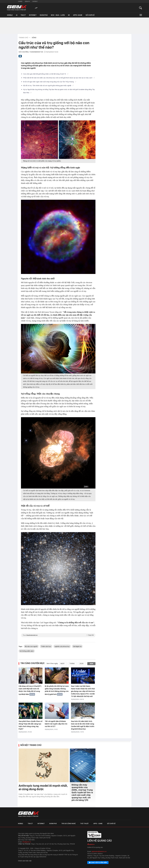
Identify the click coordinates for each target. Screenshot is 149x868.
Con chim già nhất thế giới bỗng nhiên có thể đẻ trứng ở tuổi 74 (46, 74)
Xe (69, 15)
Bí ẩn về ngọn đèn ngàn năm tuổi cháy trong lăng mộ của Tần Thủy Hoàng (50, 82)
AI (17, 15)
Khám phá (44, 15)
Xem (91, 664)
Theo (58, 635)
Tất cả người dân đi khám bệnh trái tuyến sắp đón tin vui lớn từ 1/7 (56, 724)
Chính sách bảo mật (25, 861)
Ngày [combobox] (63, 664)
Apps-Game (78, 15)
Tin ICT (23, 15)
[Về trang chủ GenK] (17, 8)
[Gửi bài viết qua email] (20, 57)
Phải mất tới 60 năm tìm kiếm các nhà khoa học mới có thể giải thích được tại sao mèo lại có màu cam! (59, 78)
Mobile (10, 15)
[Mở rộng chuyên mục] (141, 15)
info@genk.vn (27, 842)
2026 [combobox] (81, 664)
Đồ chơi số (90, 15)
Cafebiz (35, 1)
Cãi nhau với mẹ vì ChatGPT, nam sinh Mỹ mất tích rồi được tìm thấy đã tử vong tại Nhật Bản (30, 690)
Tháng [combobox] (72, 664)
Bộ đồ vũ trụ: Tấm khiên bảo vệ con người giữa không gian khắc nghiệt (48, 86)
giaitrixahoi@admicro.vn (99, 852)
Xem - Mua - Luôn (58, 15)
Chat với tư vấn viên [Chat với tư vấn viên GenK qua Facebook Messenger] (98, 863)
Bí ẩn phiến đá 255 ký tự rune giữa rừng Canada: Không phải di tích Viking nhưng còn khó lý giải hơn (57, 690)
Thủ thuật (84, 823)
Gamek (20, 1)
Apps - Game (98, 823)
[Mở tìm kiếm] (141, 8)
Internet (33, 15)
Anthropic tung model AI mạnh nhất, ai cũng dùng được (43, 787)
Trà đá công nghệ (68, 823)
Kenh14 (27, 1)
